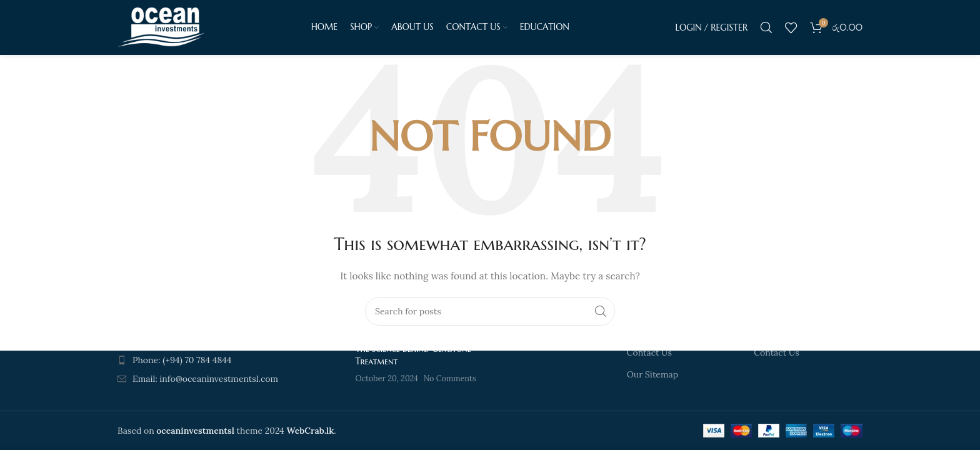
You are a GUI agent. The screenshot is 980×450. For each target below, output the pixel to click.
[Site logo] (161, 27)
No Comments (450, 378)
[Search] (766, 28)
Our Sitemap (652, 374)
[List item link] (204, 360)
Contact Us (649, 352)
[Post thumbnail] (327, 364)
